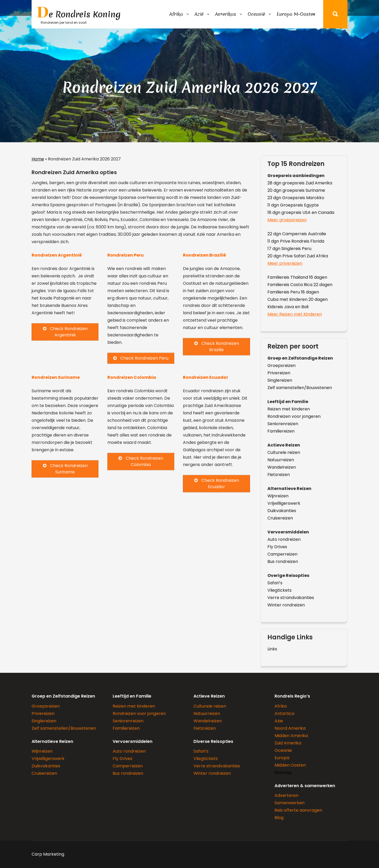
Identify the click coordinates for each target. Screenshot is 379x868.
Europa (282, 758)
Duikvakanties (282, 511)
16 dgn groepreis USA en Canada (301, 212)
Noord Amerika (290, 728)
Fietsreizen (279, 475)
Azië (199, 14)
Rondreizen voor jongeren (294, 416)
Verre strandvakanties (291, 598)
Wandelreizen (282, 467)
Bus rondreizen (283, 561)
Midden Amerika (291, 736)
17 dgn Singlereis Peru (289, 249)
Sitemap (283, 773)
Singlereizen (280, 380)
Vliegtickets (280, 590)
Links (272, 649)
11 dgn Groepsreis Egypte (293, 205)
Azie (279, 721)
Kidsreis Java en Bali (288, 307)
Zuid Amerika (288, 743)
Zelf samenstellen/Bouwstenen (300, 388)
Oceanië (256, 14)
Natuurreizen (281, 460)
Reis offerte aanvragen (298, 810)
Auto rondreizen (284, 539)
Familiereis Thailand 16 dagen (297, 277)
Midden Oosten (290, 765)
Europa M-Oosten (296, 14)
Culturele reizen (284, 452)
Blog (279, 818)
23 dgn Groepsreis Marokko (296, 198)
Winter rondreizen (286, 605)
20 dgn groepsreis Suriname (296, 190)
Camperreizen (282, 554)
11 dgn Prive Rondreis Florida (296, 241)
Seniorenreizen (283, 424)
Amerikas (226, 14)
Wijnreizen (278, 496)
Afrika (176, 14)
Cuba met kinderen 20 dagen (298, 299)
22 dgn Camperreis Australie (297, 234)
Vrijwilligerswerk (284, 503)
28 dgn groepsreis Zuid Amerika (300, 183)
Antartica (284, 713)
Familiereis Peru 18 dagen (293, 292)
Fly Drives (277, 547)
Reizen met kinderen (289, 409)
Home (38, 159)
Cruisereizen (280, 518)
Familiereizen (281, 431)
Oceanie (283, 750)
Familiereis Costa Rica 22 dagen (300, 285)
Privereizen (279, 373)
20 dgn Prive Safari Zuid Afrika (298, 256)
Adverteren (286, 795)
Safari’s (275, 583)
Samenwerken (290, 803)
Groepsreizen (281, 366)
